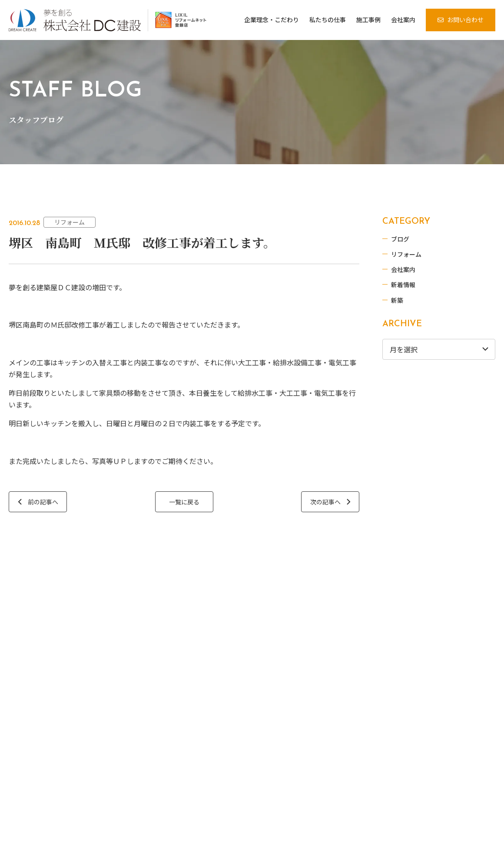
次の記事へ (322, 502)
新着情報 (412, 284)
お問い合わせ (465, 20)
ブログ (409, 238)
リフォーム (70, 222)
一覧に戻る (182, 502)
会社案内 (412, 268)
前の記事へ (43, 502)
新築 (406, 299)
